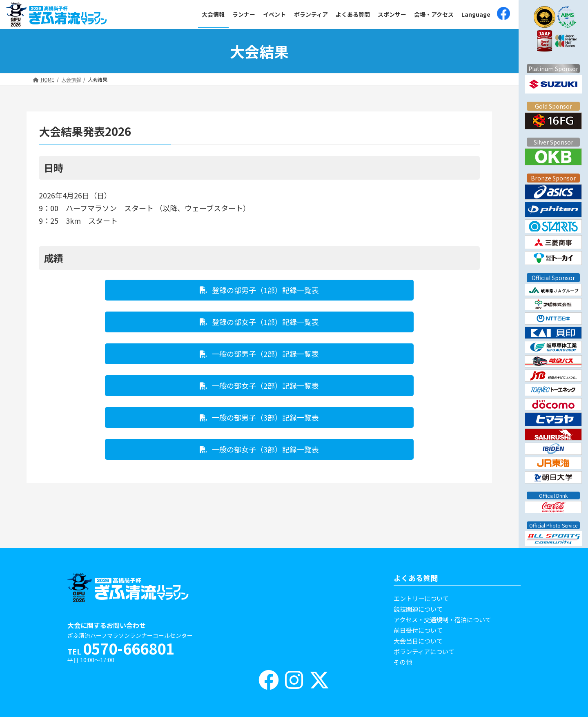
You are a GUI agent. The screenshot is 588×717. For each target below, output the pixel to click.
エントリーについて (421, 598)
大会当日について (418, 641)
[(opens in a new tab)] (503, 14)
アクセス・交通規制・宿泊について (442, 619)
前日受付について (418, 630)
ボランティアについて (424, 651)
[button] (259, 290)
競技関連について (418, 609)
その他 (403, 662)
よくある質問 (416, 578)
